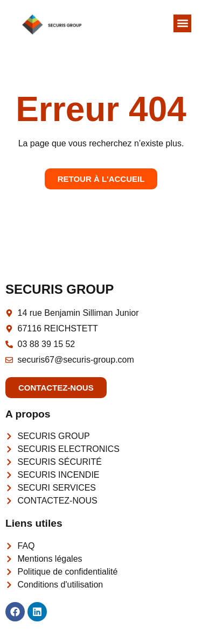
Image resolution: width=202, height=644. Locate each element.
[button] (182, 23)
